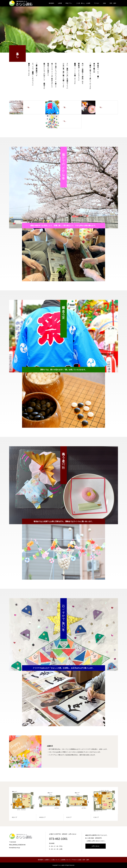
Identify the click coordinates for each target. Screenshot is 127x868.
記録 (104, 3)
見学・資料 (113, 3)
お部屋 (60, 3)
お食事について (65, 860)
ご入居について (55, 860)
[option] (64, 255)
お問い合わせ (96, 846)
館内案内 (51, 3)
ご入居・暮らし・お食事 (83, 3)
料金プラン (69, 3)
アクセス (97, 3)
